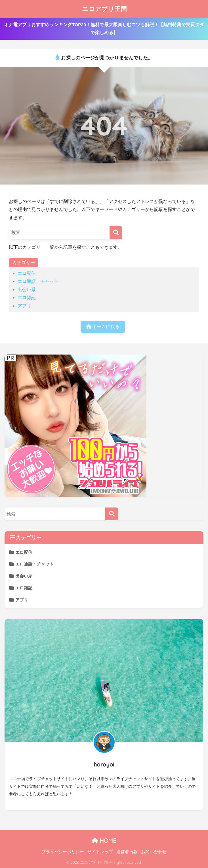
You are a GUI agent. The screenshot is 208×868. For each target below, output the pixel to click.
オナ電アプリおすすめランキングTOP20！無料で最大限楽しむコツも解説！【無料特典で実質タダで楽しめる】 (104, 29)
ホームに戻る (103, 327)
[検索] (116, 233)
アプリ (24, 306)
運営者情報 (127, 852)
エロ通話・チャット (38, 281)
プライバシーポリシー (63, 852)
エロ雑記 (27, 298)
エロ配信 (27, 273)
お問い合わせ (154, 852)
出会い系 (27, 290)
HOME (104, 841)
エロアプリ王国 (105, 9)
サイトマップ (100, 852)
